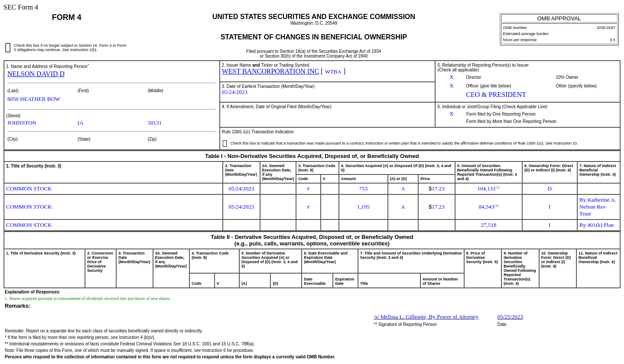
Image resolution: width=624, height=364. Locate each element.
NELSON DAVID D (36, 74)
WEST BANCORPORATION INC (271, 71)
